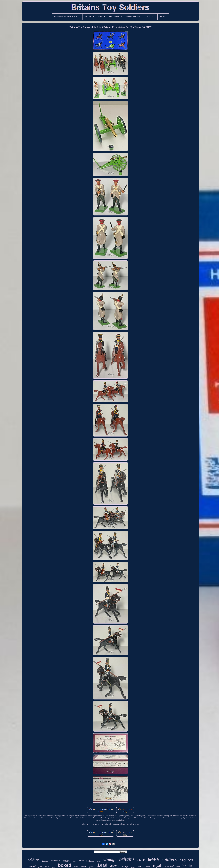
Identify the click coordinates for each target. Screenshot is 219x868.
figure (47, 867)
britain (187, 866)
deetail (115, 866)
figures (186, 860)
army (125, 866)
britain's (90, 861)
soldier (33, 860)
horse (99, 861)
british (153, 860)
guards (45, 861)
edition (133, 867)
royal (157, 866)
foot (40, 866)
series (76, 867)
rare (141, 859)
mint (140, 867)
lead (102, 865)
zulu (83, 866)
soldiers (169, 859)
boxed (65, 865)
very (81, 861)
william (148, 867)
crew (54, 867)
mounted (169, 866)
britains (127, 859)
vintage (110, 860)
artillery (66, 861)
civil (178, 867)
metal (32, 866)
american (55, 861)
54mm (74, 861)
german (92, 867)
